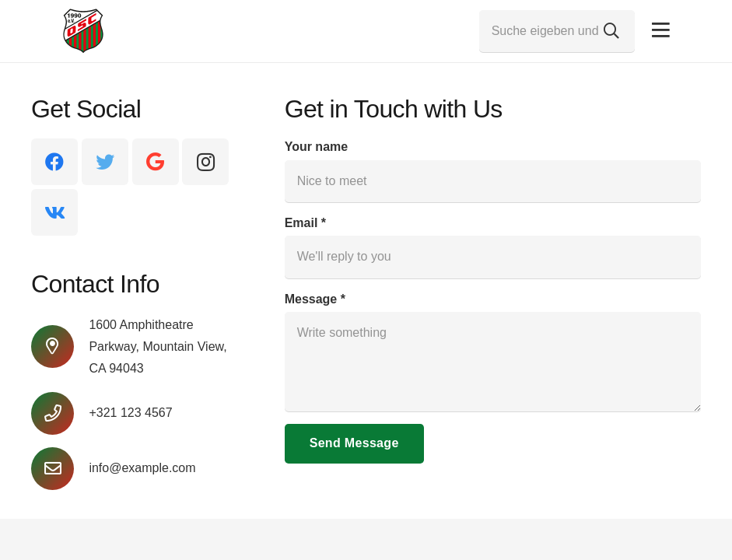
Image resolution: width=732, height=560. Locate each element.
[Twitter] (105, 162)
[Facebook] (54, 162)
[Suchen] (611, 31)
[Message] (493, 362)
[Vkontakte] (54, 212)
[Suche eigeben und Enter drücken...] (557, 31)
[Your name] (493, 181)
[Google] (156, 162)
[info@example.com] (60, 469)
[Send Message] (354, 444)
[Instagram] (205, 162)
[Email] (493, 257)
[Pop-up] (661, 31)
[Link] (83, 31)
